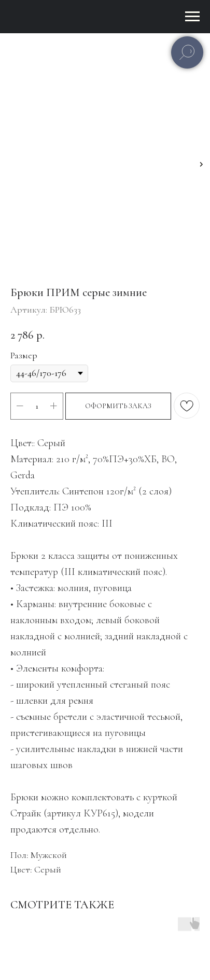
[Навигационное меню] (192, 17)
